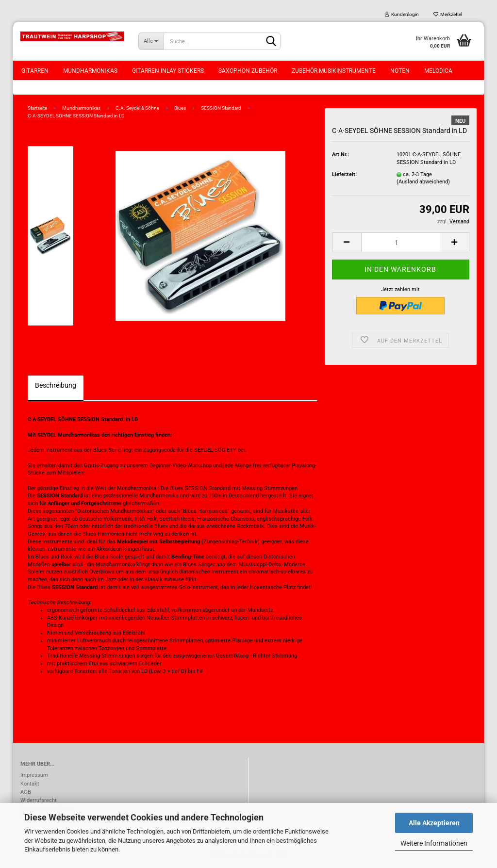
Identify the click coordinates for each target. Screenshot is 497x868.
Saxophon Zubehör (248, 71)
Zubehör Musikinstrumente (334, 71)
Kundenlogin (402, 14)
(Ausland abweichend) (423, 182)
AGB (26, 792)
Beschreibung (56, 385)
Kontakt (30, 784)
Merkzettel (448, 14)
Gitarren (35, 71)
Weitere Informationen (434, 843)
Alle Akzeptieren (434, 823)
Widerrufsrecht (39, 800)
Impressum (34, 775)
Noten (400, 71)
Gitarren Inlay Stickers (168, 71)
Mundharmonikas (90, 71)
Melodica (438, 71)
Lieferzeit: (344, 174)
